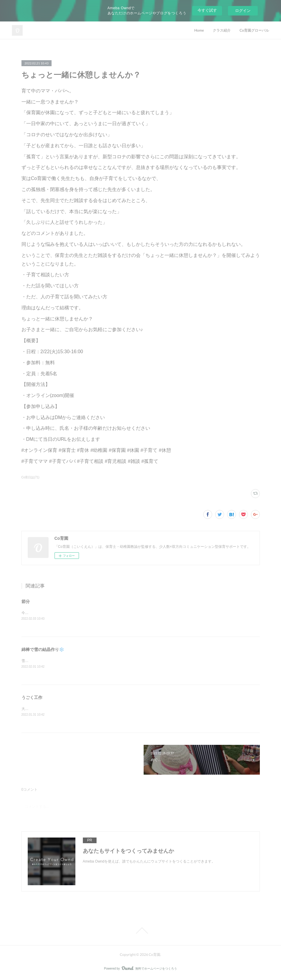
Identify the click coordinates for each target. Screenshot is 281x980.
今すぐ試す (207, 10)
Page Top (140, 932)
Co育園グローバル (254, 30)
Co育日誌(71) (31, 477)
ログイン (243, 11)
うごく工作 (32, 698)
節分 (26, 601)
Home (199, 30)
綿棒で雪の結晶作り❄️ (43, 650)
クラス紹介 (222, 30)
